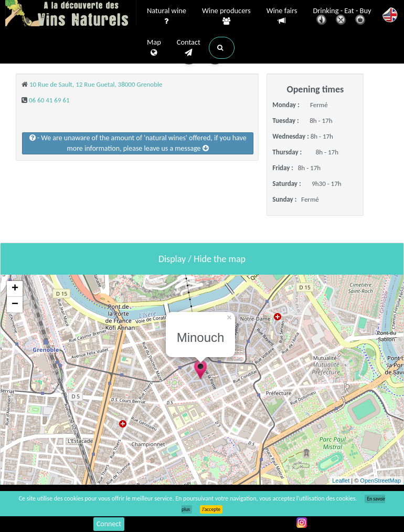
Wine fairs (282, 16)
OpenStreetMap (380, 481)
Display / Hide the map (202, 259)
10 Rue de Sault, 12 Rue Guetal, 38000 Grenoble (96, 84)
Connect (109, 524)
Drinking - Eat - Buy (342, 17)
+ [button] (15, 289)
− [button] (15, 305)
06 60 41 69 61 (49, 100)
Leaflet (341, 481)
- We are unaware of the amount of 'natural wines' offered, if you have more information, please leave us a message (138, 143)
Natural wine (167, 16)
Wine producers (226, 16)
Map (154, 48)
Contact (189, 48)
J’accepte (211, 509)
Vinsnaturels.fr (71, 14)
